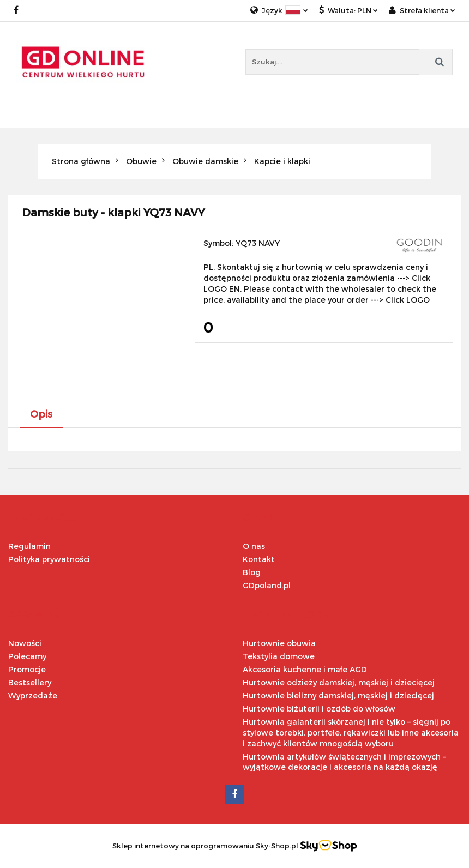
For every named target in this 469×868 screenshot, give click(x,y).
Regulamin (29, 546)
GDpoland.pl (267, 585)
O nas (254, 546)
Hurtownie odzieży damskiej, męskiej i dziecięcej (339, 682)
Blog (252, 572)
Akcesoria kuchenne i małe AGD (305, 669)
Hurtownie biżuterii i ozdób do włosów (319, 709)
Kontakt (259, 559)
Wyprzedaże (33, 695)
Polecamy (27, 656)
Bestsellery (30, 682)
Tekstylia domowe (279, 656)
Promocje (27, 669)
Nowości (25, 643)
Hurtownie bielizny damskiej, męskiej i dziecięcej (338, 695)
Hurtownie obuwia (279, 643)
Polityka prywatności (49, 559)
